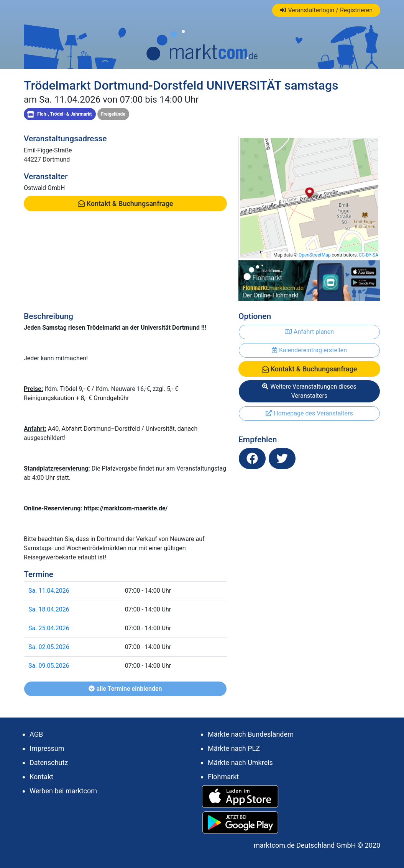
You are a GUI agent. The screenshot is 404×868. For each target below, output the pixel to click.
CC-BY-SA (369, 255)
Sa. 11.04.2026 (49, 591)
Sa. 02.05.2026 (49, 647)
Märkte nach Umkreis (240, 763)
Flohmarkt (223, 777)
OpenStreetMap (314, 255)
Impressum (47, 748)
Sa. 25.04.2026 (49, 628)
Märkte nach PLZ (234, 748)
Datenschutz (49, 763)
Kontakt (41, 777)
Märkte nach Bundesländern (251, 734)
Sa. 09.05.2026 (49, 666)
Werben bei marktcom (63, 791)
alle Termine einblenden (125, 689)
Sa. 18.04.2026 (49, 609)
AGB (36, 734)
